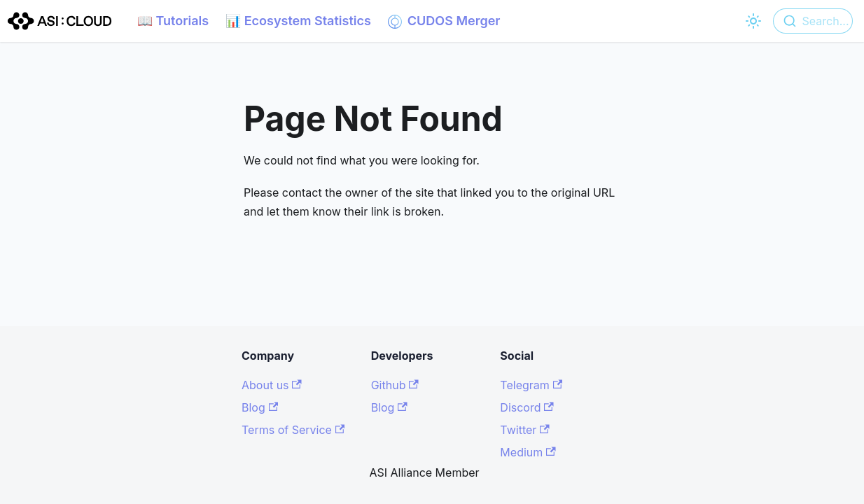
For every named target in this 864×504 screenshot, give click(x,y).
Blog (260, 407)
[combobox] (813, 21)
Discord (527, 407)
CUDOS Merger (444, 21)
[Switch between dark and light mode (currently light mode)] (753, 21)
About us (272, 385)
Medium (528, 452)
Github (395, 385)
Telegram (531, 385)
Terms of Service (293, 430)
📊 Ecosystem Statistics (298, 21)
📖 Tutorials (173, 21)
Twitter (524, 430)
